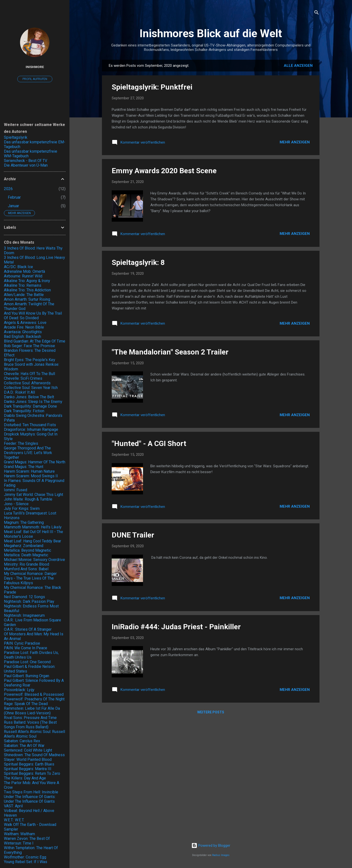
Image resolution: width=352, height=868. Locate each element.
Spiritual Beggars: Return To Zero (32, 773)
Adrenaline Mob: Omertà (24, 271)
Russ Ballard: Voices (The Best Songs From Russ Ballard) (30, 725)
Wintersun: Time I (19, 843)
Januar (13, 206)
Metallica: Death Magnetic (26, 555)
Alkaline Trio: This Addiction (27, 290)
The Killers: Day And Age (25, 778)
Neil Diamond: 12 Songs (24, 597)
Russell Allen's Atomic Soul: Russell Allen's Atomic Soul (34, 734)
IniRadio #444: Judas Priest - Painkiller (176, 627)
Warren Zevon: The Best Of (27, 839)
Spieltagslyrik (16, 137)
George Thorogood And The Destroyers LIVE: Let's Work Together (28, 453)
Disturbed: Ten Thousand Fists (30, 425)
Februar (14, 197)
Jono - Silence (16, 504)
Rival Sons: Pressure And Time (30, 718)
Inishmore (35, 67)
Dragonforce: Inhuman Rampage (31, 429)
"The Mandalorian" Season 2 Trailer (170, 352)
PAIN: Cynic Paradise (22, 643)
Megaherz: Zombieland (24, 546)
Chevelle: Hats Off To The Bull (29, 374)
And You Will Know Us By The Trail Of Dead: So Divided (33, 316)
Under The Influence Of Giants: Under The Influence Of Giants (30, 799)
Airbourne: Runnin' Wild (23, 276)
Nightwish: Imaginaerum (24, 615)
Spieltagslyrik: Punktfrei (152, 87)
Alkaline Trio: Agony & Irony (27, 281)
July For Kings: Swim (22, 508)
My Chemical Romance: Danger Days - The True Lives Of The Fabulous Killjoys (30, 578)
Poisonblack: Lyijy (19, 690)
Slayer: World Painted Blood (28, 759)
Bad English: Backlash (22, 337)
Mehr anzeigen (295, 142)
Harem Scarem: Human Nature (29, 471)
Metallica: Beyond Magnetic (27, 550)
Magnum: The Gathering (24, 522)
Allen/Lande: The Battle (24, 295)
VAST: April (13, 806)
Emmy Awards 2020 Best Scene (164, 171)
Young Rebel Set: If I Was (26, 862)
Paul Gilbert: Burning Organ (27, 676)
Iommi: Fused (16, 490)
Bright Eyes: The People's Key (30, 360)
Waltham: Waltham (19, 834)
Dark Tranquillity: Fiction (24, 411)
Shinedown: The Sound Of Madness (34, 755)
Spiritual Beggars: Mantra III (28, 769)
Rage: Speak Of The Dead (26, 704)
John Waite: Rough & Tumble (28, 499)
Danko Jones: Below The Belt (29, 397)
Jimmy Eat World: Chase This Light (33, 495)
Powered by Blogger (211, 845)
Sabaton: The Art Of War (24, 746)
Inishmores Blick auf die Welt (211, 33)
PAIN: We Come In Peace (26, 648)
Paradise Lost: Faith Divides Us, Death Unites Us (31, 655)
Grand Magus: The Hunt (24, 467)
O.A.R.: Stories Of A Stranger (28, 629)
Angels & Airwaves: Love (25, 323)
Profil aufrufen (35, 79)
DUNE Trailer (133, 535)
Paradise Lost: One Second (27, 662)
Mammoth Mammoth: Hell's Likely (33, 527)
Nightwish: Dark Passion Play (29, 601)
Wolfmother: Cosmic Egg (25, 857)
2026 (8, 189)
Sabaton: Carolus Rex (22, 741)
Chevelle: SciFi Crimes (23, 378)
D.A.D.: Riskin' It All (19, 392)
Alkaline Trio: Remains (23, 285)
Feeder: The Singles (21, 443)
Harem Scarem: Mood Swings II (31, 476)
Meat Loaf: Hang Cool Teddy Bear (33, 541)
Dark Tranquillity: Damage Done (30, 406)
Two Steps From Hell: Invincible (31, 792)
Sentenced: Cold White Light (28, 750)
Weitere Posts (211, 712)
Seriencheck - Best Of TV (26, 161)
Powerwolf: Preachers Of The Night (34, 699)
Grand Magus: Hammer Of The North (35, 462)
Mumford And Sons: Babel (26, 569)
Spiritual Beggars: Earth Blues (29, 764)
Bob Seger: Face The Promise (29, 346)
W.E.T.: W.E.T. (14, 820)
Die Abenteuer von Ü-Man (26, 165)
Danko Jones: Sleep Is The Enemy (33, 402)
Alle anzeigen (298, 66)
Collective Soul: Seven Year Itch (31, 388)
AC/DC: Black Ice (18, 267)
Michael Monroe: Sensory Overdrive (34, 560)
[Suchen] (317, 13)
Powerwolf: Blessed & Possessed (34, 694)
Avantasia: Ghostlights (23, 332)
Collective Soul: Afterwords (27, 383)
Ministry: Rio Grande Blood (27, 564)
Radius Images (221, 855)
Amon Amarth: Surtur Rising (27, 299)
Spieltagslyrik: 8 (138, 262)
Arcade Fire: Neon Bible (24, 327)
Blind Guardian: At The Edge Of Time (35, 341)
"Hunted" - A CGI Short (149, 443)
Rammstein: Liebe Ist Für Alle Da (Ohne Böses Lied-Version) (32, 711)
